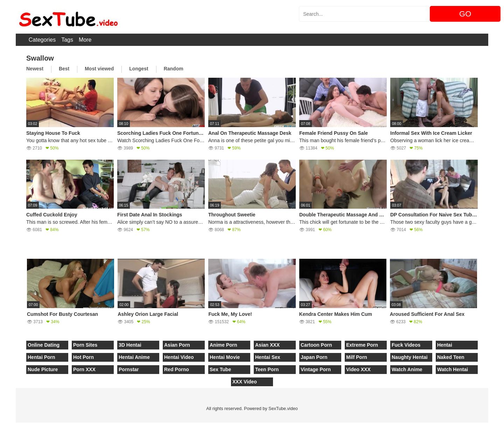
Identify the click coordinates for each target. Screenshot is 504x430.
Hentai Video (179, 357)
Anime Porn (223, 345)
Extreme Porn (362, 345)
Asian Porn (177, 345)
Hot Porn (83, 357)
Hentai (445, 345)
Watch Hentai (453, 369)
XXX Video (245, 382)
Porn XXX (84, 369)
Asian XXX (267, 345)
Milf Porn (357, 357)
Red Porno (177, 369)
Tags (67, 40)
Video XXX (358, 369)
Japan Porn (314, 357)
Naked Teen (451, 357)
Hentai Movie (225, 357)
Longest (139, 69)
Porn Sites (85, 345)
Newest (35, 69)
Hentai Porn (41, 357)
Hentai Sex (268, 357)
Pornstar (129, 369)
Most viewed (99, 69)
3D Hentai (130, 345)
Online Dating (44, 345)
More (85, 40)
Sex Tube (220, 369)
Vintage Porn (316, 369)
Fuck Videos (406, 345)
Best (64, 69)
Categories (42, 40)
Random (174, 69)
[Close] (0, 426)
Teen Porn (267, 369)
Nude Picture (43, 369)
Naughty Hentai (410, 357)
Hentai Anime (134, 357)
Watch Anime (407, 369)
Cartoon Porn (316, 345)
